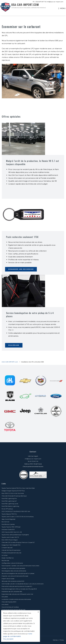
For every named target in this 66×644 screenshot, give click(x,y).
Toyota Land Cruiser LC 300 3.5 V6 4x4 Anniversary (18, 517)
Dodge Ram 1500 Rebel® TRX (11, 545)
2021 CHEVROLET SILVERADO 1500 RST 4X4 (16, 511)
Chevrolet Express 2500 (9, 602)
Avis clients (5, 604)
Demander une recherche (21, 269)
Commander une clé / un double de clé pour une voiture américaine (23, 584)
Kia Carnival (5, 522)
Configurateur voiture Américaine (12, 563)
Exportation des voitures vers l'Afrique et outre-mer (17, 594)
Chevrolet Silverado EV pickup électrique (14, 496)
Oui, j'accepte (8, 639)
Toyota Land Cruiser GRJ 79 (10, 537)
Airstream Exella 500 (8, 529)
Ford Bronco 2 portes (8, 524)
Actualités (5, 597)
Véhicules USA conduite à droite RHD (13, 581)
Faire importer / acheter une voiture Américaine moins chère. (21, 566)
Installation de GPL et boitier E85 (12, 591)
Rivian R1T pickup (7, 509)
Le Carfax (5, 555)
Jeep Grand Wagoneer (9, 519)
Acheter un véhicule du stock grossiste (13, 568)
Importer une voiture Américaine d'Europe (15, 576)
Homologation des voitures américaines (14, 571)
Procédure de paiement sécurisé (11, 553)
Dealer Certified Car (8, 558)
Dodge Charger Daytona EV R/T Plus (13, 491)
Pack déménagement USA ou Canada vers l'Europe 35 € (19, 589)
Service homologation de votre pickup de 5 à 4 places (18, 573)
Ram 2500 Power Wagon (10, 540)
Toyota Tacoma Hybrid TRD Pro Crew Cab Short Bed (18, 488)
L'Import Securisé (7, 548)
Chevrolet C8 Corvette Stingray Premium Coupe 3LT (18, 542)
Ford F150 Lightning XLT (9, 501)
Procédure (14, 345)
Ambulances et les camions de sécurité (13, 610)
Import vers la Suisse (8, 579)
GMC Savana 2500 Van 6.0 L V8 (12, 532)
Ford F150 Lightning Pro (9, 498)
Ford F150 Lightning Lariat (10, 504)
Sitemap (55, 640)
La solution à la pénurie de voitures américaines (16, 599)
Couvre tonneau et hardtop (10, 607)
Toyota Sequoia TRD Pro (9, 514)
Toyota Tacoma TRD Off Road (11, 527)
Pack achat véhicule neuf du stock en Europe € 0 (17, 586)
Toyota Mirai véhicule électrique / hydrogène (15, 535)
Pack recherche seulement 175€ (22, 237)
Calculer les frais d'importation (11, 550)
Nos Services (5, 560)
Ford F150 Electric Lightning (10, 506)
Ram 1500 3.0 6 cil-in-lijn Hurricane (13, 493)
